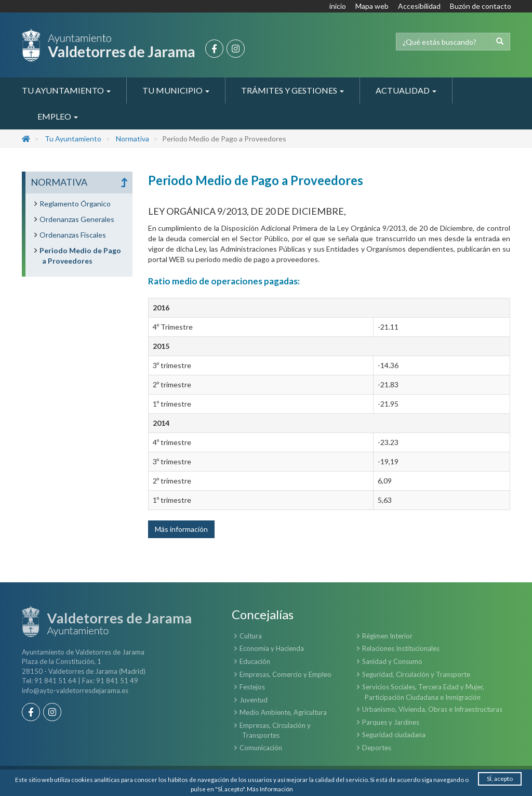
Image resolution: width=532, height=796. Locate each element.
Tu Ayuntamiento (73, 139)
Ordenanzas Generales (77, 219)
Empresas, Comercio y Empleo (285, 674)
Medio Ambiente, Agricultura (283, 712)
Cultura (251, 636)
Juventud (254, 700)
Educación (255, 661)
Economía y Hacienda (272, 648)
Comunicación (261, 748)
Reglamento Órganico (75, 204)
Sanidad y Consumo (392, 661)
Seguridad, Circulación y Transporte (416, 674)
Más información (181, 529)
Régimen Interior (387, 636)
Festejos (252, 687)
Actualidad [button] (406, 90)
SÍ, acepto (500, 778)
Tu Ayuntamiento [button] (66, 90)
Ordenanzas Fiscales (73, 235)
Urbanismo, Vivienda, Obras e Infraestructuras (432, 709)
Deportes (377, 748)
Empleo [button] (58, 116)
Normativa (132, 139)
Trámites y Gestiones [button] (292, 90)
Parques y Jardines (391, 722)
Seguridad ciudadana (394, 735)
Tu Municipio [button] (176, 90)
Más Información (270, 788)
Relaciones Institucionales (401, 648)
